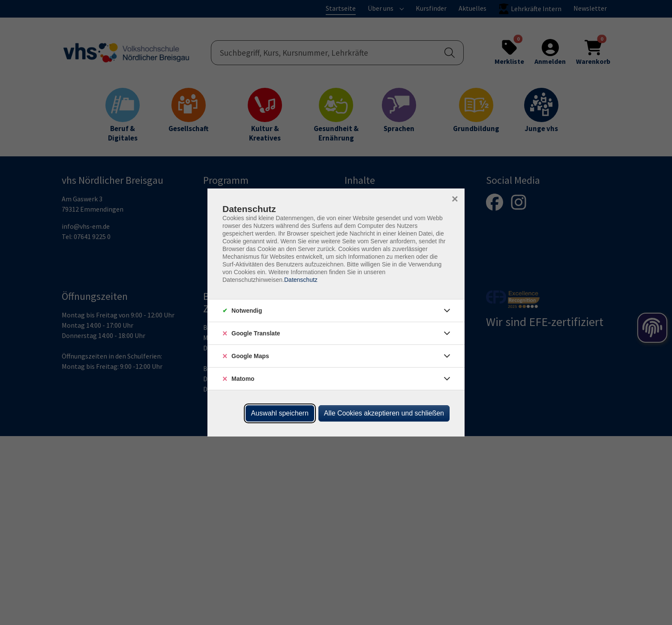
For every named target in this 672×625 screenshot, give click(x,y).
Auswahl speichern (280, 413)
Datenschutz (301, 280)
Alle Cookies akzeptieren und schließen (384, 413)
